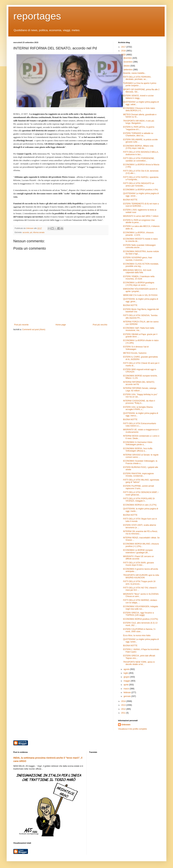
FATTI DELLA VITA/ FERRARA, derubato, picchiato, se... (137, 78)
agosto (127, 669)
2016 (124, 51)
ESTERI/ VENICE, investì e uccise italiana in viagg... (138, 97)
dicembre (128, 58)
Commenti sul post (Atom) (34, 329)
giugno (127, 677)
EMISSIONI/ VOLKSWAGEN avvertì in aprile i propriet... (140, 290)
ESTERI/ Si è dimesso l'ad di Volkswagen (136, 348)
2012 (124, 709)
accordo (26, 232)
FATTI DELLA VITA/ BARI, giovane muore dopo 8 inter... (138, 564)
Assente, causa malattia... (134, 73)
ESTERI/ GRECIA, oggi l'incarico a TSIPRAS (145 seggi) (138, 614)
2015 (124, 55)
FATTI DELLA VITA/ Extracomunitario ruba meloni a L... (140, 425)
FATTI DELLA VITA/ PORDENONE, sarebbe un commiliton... (139, 159)
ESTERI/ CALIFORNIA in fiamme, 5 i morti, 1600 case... (139, 630)
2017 (124, 47)
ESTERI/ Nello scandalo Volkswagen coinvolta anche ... (139, 246)
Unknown (126, 725)
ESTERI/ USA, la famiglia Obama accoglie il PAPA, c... (138, 408)
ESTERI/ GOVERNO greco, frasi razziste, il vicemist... (138, 259)
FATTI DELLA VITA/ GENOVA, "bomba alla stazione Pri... (140, 317)
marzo (127, 689)
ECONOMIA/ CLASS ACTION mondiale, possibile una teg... (141, 265)
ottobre (127, 66)
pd (31, 232)
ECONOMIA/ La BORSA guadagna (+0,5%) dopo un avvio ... (139, 284)
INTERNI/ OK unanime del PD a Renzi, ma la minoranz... (140, 533)
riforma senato (39, 232)
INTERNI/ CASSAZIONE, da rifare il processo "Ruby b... (139, 402)
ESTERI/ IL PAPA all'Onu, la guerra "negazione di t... (139, 128)
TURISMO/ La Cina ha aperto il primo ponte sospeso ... (140, 84)
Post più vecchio (100, 325)
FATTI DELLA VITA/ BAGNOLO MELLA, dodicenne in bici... (141, 153)
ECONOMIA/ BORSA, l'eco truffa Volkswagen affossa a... (138, 450)
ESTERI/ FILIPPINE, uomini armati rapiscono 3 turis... (138, 487)
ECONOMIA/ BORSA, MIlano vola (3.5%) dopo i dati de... (138, 147)
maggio (127, 681)
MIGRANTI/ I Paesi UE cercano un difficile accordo (138, 558)
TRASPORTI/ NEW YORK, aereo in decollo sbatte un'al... (139, 663)
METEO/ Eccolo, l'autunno (135, 353)
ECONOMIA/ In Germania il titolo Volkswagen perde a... (138, 443)
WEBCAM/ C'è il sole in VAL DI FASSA (140, 295)
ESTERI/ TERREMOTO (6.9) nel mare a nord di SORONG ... (141, 205)
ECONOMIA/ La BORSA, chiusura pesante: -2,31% (138, 234)
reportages (37, 16)
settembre (128, 70)
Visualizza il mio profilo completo (132, 729)
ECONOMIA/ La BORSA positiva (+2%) (141, 190)
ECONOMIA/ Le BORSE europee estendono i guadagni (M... (138, 551)
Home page (61, 325)
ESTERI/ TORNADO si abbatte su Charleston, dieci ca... (138, 134)
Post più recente (21, 325)
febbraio (128, 692)
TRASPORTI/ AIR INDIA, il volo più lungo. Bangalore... (139, 122)
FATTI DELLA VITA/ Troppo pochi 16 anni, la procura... (139, 583)
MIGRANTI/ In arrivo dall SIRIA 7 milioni (141, 216)
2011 (124, 713)
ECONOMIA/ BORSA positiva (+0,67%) (141, 619)
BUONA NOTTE (130, 200)
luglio (126, 673)
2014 (124, 701)
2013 (124, 705)
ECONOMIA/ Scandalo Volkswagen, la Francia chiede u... (140, 462)
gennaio (127, 696)
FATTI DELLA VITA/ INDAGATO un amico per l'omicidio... (139, 184)
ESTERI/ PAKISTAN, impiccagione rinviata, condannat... (138, 475)
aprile (126, 685)
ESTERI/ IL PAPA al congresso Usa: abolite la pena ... (139, 221)
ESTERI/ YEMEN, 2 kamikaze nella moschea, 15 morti (139, 278)
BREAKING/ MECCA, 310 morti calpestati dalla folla (137, 271)
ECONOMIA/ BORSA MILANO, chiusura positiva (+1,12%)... (141, 545)
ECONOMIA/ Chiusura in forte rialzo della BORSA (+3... (139, 109)
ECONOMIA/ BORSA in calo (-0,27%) (140, 505)
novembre (128, 62)
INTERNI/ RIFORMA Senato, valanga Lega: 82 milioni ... (140, 389)
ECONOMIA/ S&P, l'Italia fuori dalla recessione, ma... (139, 329)
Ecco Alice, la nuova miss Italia (137, 635)
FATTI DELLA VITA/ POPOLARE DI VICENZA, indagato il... (139, 500)
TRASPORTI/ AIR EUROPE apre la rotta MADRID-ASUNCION (141, 576)
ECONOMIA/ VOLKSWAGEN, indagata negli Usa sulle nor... (141, 608)
